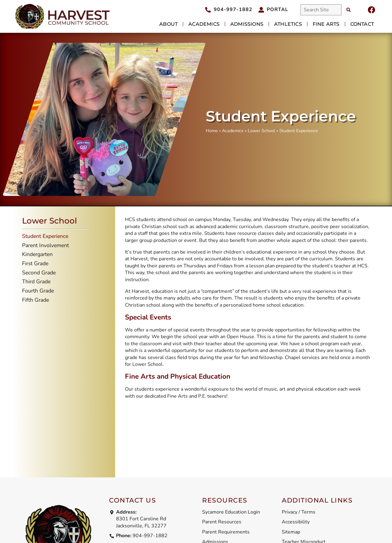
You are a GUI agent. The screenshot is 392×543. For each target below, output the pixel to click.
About (168, 24)
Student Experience (45, 236)
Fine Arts (326, 24)
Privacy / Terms (299, 512)
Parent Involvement (45, 245)
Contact (362, 24)
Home (212, 131)
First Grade (35, 263)
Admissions (247, 24)
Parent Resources (222, 522)
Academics (204, 24)
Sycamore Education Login (231, 512)
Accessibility (296, 522)
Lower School (261, 131)
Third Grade (36, 281)
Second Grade (39, 273)
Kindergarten (37, 254)
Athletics (288, 24)
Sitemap (291, 532)
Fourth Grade (38, 291)
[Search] (349, 10)
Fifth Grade (36, 300)
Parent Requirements (226, 532)
